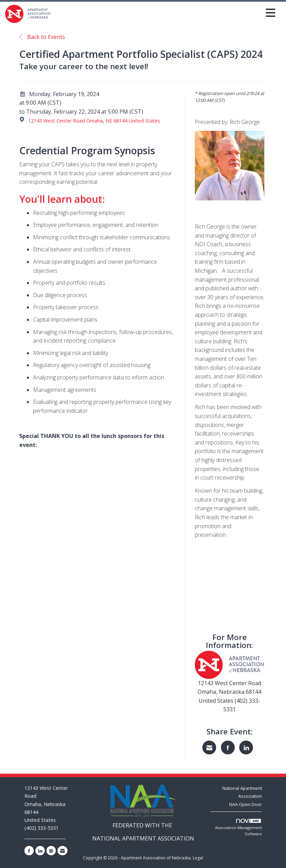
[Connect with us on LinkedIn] (40, 851)
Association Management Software (239, 828)
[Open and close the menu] (165, 13)
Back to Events (42, 37)
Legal (198, 858)
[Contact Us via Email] (62, 851)
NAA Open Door (246, 804)
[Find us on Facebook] (29, 851)
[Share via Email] (209, 747)
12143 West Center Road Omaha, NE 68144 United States (94, 121)
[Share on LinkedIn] (246, 747)
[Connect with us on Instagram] (51, 851)
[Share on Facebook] (228, 747)
